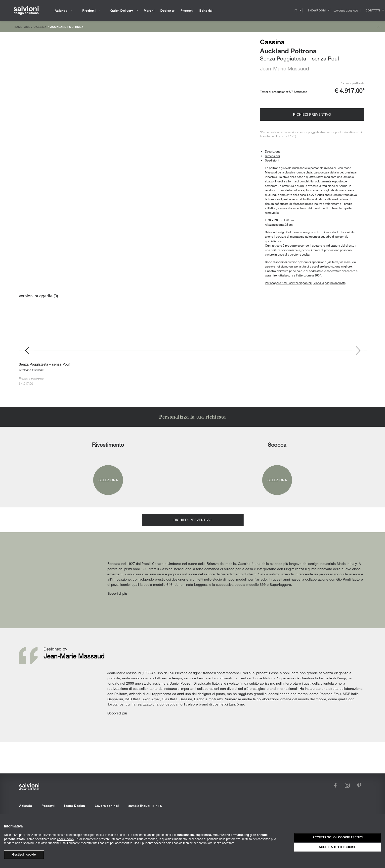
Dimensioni (272, 156)
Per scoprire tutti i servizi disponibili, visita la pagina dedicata (305, 283)
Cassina (40, 27)
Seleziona (108, 480)
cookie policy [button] (66, 839)
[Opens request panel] (373, 10)
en (160, 806)
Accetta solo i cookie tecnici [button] (338, 837)
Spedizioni (272, 160)
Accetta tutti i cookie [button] (338, 847)
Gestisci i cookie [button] (24, 855)
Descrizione (273, 151)
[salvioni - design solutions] (26, 11)
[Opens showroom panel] (317, 10)
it (153, 806)
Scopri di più (117, 593)
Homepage (22, 27)
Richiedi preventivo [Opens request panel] (312, 114)
